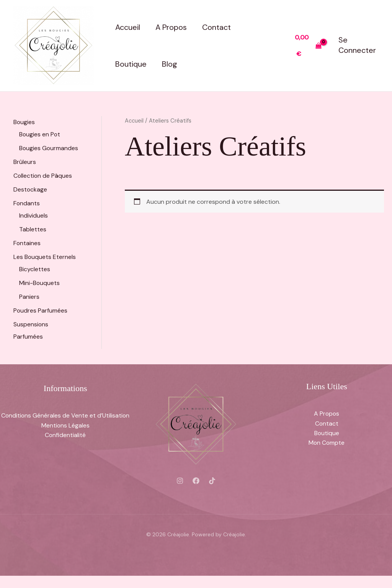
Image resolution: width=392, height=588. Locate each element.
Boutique (131, 64)
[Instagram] (180, 493)
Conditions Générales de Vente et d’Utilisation (65, 428)
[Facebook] (196, 493)
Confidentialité (65, 447)
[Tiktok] (212, 493)
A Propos (171, 27)
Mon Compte (327, 455)
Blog (170, 64)
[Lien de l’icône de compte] (359, 45)
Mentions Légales (65, 438)
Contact (216, 27)
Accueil (128, 27)
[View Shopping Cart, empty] (308, 45)
